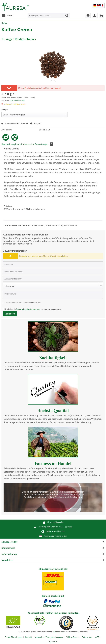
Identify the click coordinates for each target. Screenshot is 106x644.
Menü (7, 15)
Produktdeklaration (25, 144)
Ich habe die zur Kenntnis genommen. (34, 309)
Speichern (10, 314)
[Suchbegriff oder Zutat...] (49, 15)
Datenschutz (87, 637)
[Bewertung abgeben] (53, 286)
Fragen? (36, 123)
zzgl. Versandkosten (17, 100)
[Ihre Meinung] (53, 295)
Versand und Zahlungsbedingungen (49, 637)
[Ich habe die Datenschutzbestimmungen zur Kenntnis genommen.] (4, 309)
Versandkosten (58, 632)
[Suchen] (67, 15)
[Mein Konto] (95, 15)
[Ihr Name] (53, 264)
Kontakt (28, 637)
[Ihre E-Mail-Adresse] (53, 271)
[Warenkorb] (101, 15)
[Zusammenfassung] (53, 279)
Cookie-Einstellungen (13, 637)
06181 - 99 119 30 (65, 527)
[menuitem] (7, 15)
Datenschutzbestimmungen (28, 309)
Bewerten (23, 124)
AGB (97, 637)
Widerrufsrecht (73, 637)
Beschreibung (8, 144)
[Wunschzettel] (88, 15)
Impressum (53, 642)
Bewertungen (44, 144)
